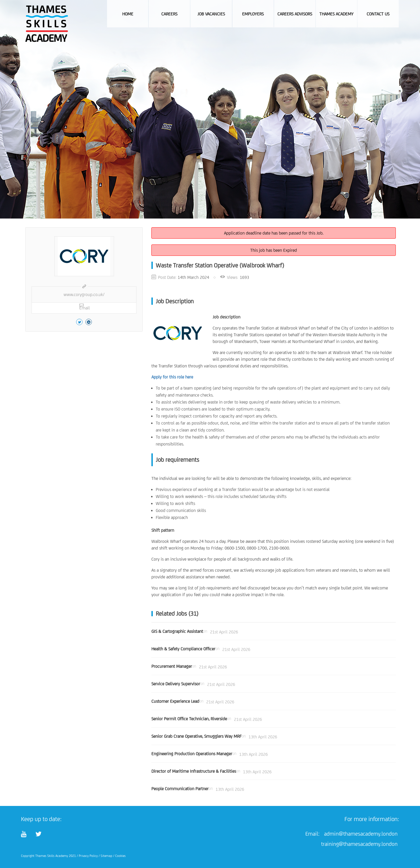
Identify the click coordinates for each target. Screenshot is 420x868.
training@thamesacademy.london (359, 844)
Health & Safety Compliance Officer (183, 649)
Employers (253, 14)
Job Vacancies (211, 14)
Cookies (120, 856)
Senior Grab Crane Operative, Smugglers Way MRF (196, 736)
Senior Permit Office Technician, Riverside (189, 719)
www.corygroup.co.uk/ (84, 294)
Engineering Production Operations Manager (192, 754)
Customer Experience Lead (175, 701)
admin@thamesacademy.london (361, 834)
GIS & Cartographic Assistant (177, 631)
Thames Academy (336, 14)
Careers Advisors (295, 14)
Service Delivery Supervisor (176, 684)
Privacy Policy (88, 856)
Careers (169, 14)
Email (85, 307)
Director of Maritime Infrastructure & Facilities (194, 771)
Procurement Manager (172, 666)
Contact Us (378, 14)
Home (128, 14)
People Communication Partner (180, 789)
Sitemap (106, 856)
